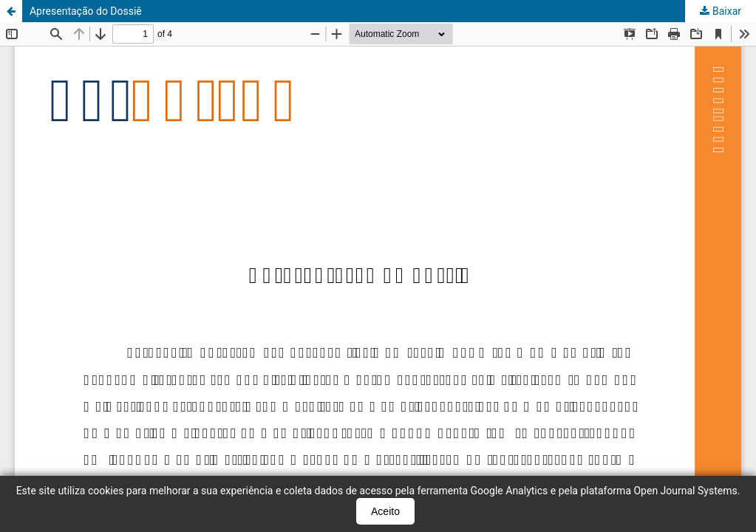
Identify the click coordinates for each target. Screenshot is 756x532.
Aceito (385, 511)
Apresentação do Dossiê (86, 11)
